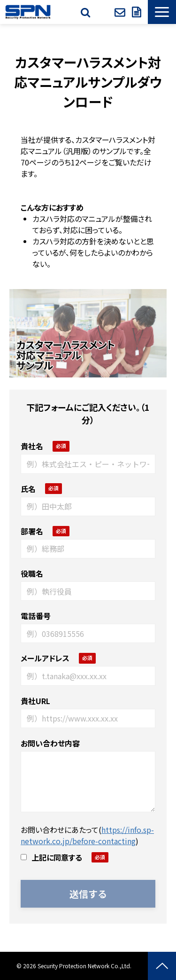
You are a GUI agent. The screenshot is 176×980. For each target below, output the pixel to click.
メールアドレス (45, 658)
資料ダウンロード (138, 12)
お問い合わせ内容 (50, 743)
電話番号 (36, 616)
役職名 (32, 573)
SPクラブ (103, 12)
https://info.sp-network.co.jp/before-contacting (87, 835)
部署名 (32, 531)
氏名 (28, 489)
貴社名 (32, 446)
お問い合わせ (121, 12)
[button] (162, 12)
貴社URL (35, 701)
